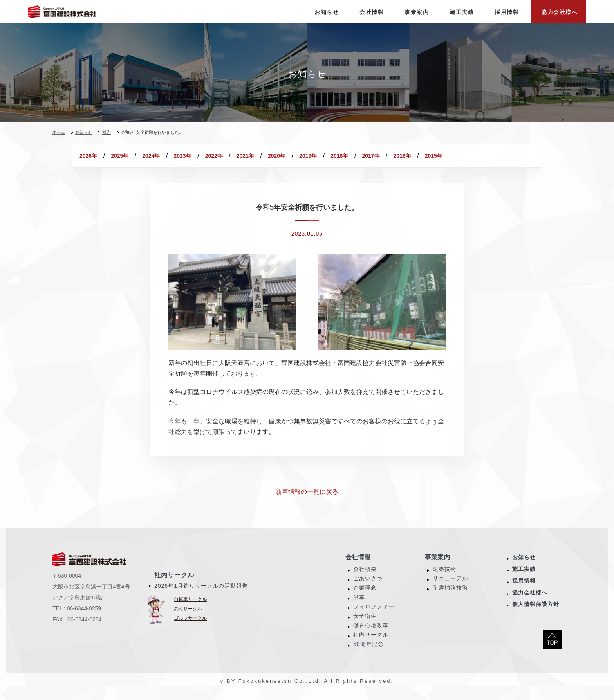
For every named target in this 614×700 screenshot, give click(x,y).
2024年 (180, 156)
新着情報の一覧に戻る (307, 501)
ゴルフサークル (190, 628)
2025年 (137, 156)
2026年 (94, 156)
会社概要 (365, 578)
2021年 (310, 156)
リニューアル (450, 588)
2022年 (267, 156)
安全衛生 (365, 625)
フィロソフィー (374, 616)
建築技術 (444, 578)
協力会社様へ (530, 602)
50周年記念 (368, 653)
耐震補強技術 (450, 597)
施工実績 (524, 578)
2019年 (396, 156)
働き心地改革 (371, 635)
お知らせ (524, 567)
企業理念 (365, 597)
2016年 (94, 165)
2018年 (439, 156)
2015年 (137, 165)
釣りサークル (188, 618)
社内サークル (174, 584)
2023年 (223, 156)
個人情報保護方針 (536, 614)
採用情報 (524, 590)
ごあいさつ (368, 588)
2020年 (353, 156)
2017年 (482, 156)
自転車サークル (190, 609)
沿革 (359, 606)
